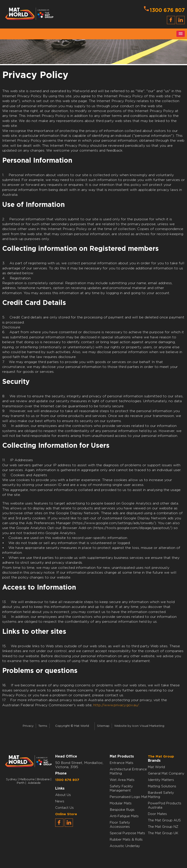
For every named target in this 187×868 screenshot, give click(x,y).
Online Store (66, 814)
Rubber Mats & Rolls (126, 840)
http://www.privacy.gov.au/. (117, 705)
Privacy (28, 726)
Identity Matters (161, 780)
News (60, 801)
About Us (63, 795)
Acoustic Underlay (125, 846)
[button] (181, 34)
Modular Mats (121, 803)
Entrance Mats (122, 763)
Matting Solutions (162, 786)
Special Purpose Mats (127, 833)
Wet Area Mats (122, 780)
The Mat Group (161, 757)
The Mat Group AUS (164, 820)
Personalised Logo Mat (128, 797)
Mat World (156, 767)
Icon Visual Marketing (148, 726)
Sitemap (103, 726)
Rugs (130, 810)
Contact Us (64, 808)
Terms (43, 726)
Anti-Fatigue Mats (124, 816)
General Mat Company (166, 774)
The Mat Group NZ (163, 827)
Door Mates (157, 814)
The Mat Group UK (163, 833)
